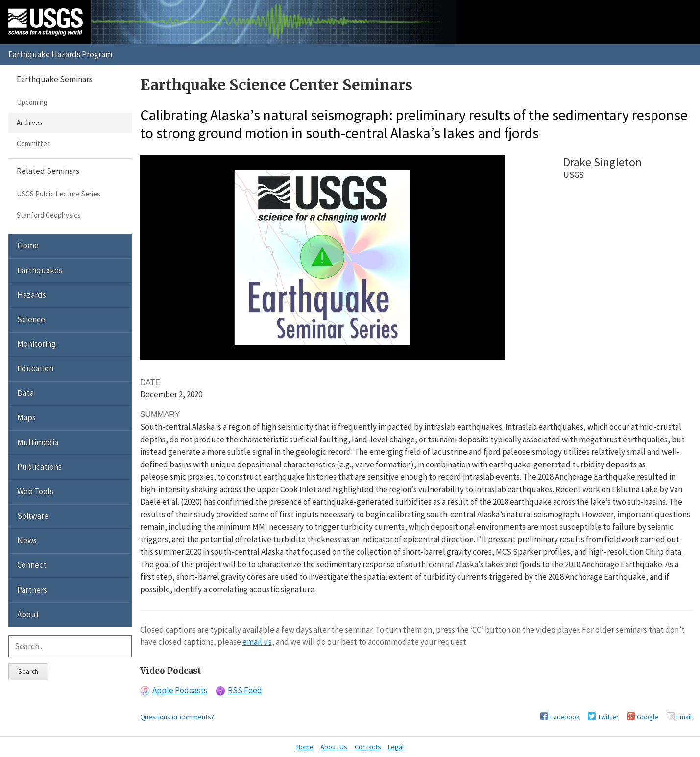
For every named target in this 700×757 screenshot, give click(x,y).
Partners (32, 590)
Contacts (368, 747)
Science (31, 319)
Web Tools (35, 491)
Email (684, 717)
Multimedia (38, 442)
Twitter (608, 717)
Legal (396, 747)
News (27, 540)
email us (257, 642)
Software (33, 516)
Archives (30, 123)
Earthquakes (40, 270)
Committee (34, 143)
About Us (334, 747)
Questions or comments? (177, 717)
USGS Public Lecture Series (59, 194)
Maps (26, 417)
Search (28, 671)
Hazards (32, 295)
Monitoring (36, 344)
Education (35, 368)
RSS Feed (245, 690)
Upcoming (32, 102)
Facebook (565, 717)
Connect (32, 565)
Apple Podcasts (180, 690)
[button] (322, 257)
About (28, 614)
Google (648, 717)
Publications (39, 467)
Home (28, 245)
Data (25, 393)
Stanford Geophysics (49, 215)
